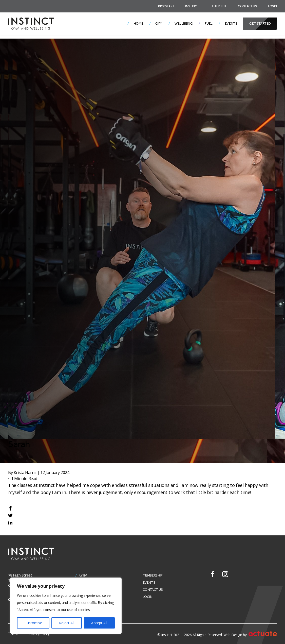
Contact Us (247, 6)
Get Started (260, 23)
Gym (159, 23)
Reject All (67, 623)
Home (138, 23)
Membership (153, 575)
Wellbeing (184, 23)
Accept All (99, 623)
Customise (33, 623)
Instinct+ (193, 6)
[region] (66, 606)
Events (231, 23)
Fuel (208, 23)
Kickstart (166, 6)
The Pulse (219, 6)
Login (272, 6)
